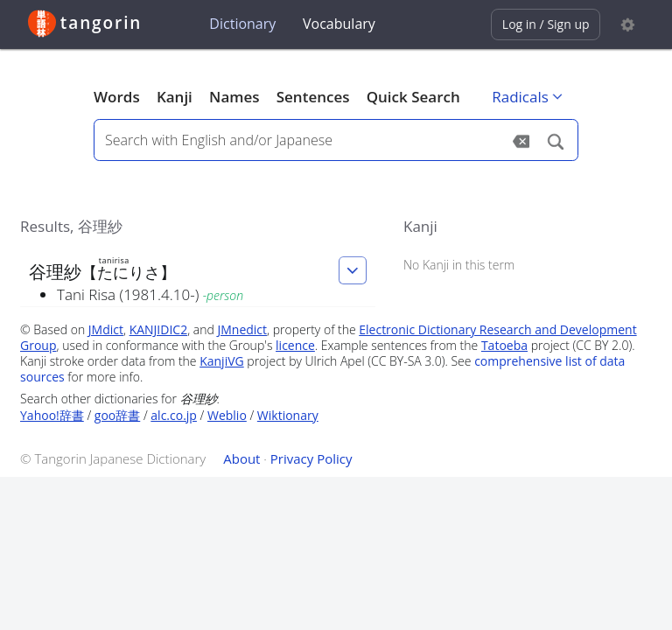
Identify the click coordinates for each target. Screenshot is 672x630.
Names (234, 97)
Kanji (175, 97)
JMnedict (242, 329)
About (241, 458)
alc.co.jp (174, 415)
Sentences (313, 97)
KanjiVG (222, 361)
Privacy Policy (311, 458)
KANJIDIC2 (159, 329)
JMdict (106, 329)
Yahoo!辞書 (52, 415)
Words (117, 97)
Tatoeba (504, 345)
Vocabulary (339, 24)
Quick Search (413, 97)
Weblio (227, 415)
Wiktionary (288, 415)
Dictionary (242, 24)
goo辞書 (117, 415)
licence (295, 345)
